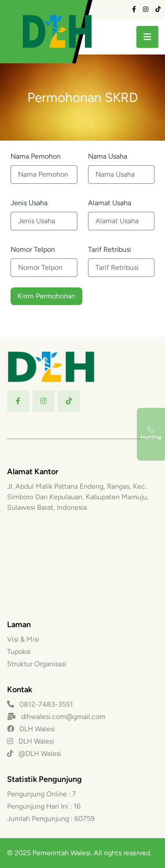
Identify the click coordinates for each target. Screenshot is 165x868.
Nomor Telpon (33, 249)
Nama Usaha (108, 156)
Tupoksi (19, 652)
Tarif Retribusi (110, 249)
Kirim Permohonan (46, 296)
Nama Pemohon (36, 156)
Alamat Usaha (110, 203)
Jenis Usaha (29, 203)
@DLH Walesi (34, 754)
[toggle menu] (147, 37)
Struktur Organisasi (37, 664)
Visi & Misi (23, 639)
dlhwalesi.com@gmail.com (63, 717)
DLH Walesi (31, 729)
